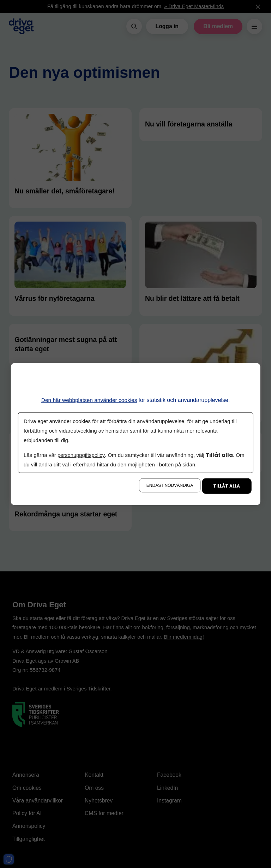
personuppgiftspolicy (82, 455)
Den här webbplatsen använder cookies (89, 400)
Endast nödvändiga (170, 485)
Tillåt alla (227, 486)
